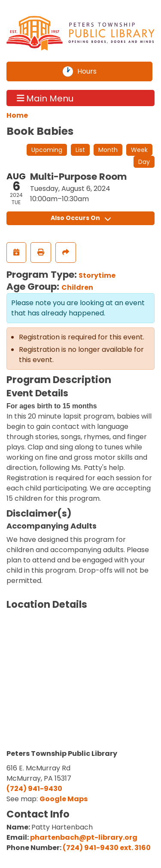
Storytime (97, 275)
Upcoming (47, 150)
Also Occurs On (81, 218)
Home (17, 115)
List (80, 150)
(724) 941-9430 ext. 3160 (107, 848)
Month (108, 150)
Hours (92, 71)
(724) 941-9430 (34, 789)
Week (139, 150)
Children (77, 287)
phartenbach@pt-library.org (84, 837)
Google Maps (64, 799)
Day (144, 162)
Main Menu (45, 98)
